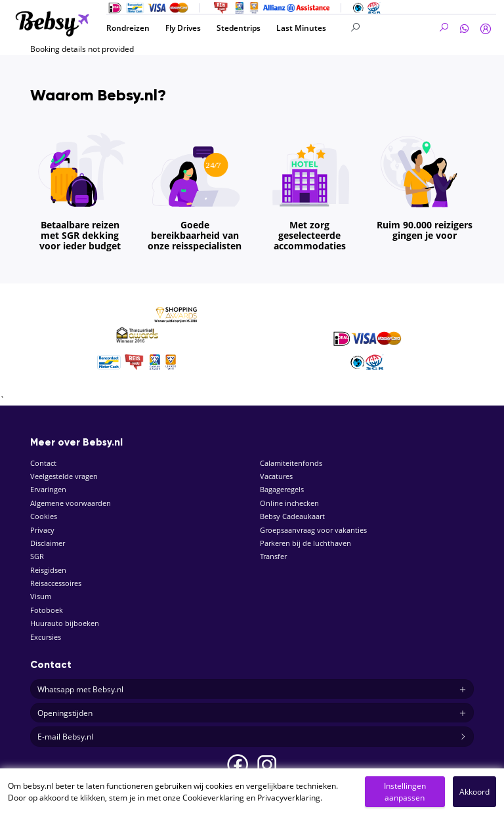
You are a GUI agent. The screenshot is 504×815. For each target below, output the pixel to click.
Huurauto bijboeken (65, 623)
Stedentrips (239, 28)
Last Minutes (301, 28)
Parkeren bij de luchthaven (305, 543)
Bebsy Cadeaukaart (292, 516)
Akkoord (474, 792)
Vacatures (276, 476)
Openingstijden (252, 713)
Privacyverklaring (289, 798)
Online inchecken (289, 503)
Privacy (42, 530)
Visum (41, 596)
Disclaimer (48, 543)
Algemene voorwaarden (71, 503)
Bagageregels (282, 489)
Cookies (44, 516)
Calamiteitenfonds (291, 463)
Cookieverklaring (213, 798)
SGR (37, 556)
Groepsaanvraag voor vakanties (313, 530)
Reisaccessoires (56, 583)
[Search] (400, 28)
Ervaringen (48, 489)
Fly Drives (183, 28)
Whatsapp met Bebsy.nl (252, 690)
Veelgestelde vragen (64, 476)
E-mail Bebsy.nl (252, 737)
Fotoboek (47, 610)
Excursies (46, 637)
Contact (43, 463)
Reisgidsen (48, 570)
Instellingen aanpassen (405, 792)
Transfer (273, 556)
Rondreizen (128, 28)
